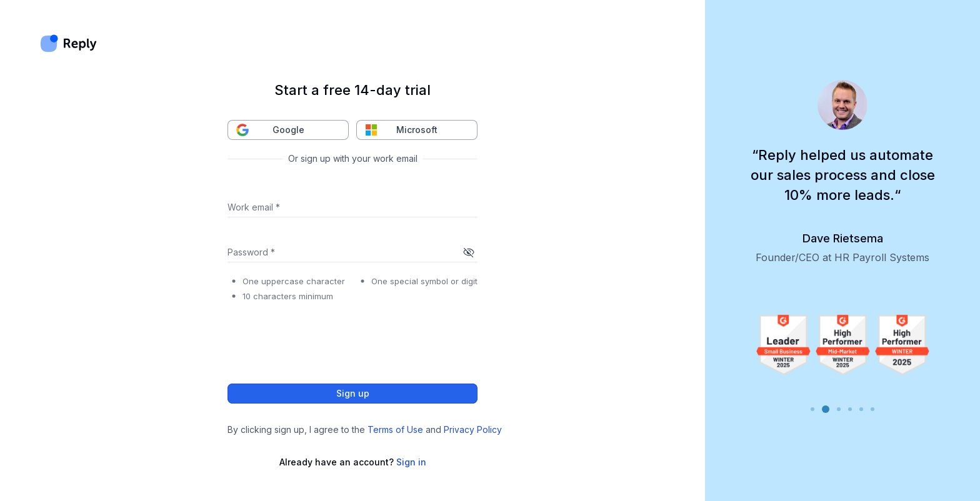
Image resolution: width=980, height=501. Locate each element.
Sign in (411, 462)
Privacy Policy (473, 429)
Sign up (352, 394)
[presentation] (322, 339)
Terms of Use (395, 429)
